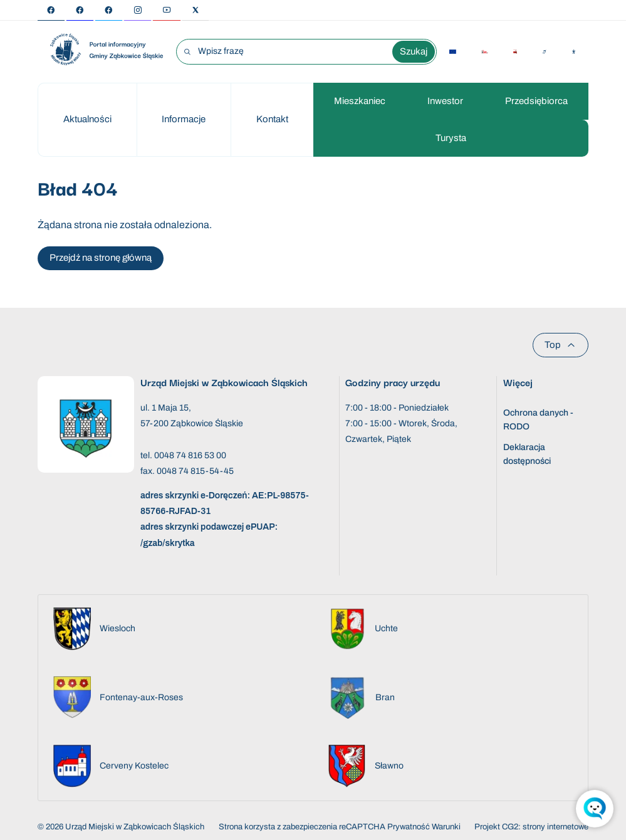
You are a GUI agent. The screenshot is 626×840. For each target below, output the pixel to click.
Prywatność (409, 827)
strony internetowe (556, 827)
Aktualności (87, 119)
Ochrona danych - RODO (538, 420)
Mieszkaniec (360, 101)
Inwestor (445, 101)
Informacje (184, 119)
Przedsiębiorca (536, 101)
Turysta (451, 138)
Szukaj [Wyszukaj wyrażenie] (414, 51)
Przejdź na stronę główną (101, 258)
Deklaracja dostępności (527, 454)
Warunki (446, 827)
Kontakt (272, 119)
